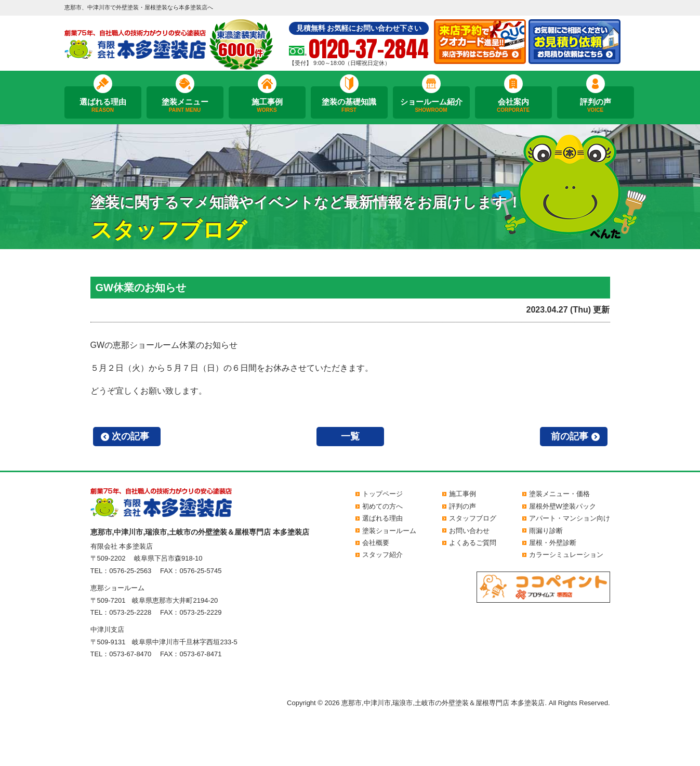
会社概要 (376, 543)
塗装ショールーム (389, 531)
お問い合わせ (469, 531)
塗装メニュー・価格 (559, 494)
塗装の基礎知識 (349, 106)
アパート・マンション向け (570, 518)
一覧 (350, 436)
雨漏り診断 (546, 531)
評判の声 (596, 106)
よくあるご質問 (473, 543)
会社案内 (513, 106)
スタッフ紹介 (382, 555)
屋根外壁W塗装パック (563, 506)
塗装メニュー (185, 106)
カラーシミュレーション (566, 555)
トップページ (382, 494)
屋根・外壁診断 (553, 543)
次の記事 (130, 436)
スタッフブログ (473, 518)
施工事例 (267, 106)
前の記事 (570, 436)
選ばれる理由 (103, 106)
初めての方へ (382, 506)
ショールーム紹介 (431, 106)
